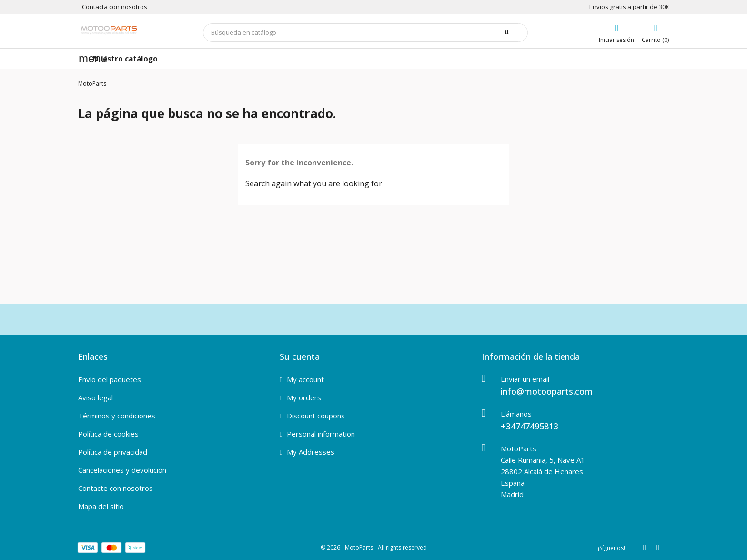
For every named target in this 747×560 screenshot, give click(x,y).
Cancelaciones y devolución (122, 470)
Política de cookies (108, 434)
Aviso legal (96, 397)
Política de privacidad (113, 452)
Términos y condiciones (117, 416)
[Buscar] (365, 33)
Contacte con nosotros (116, 488)
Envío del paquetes (110, 379)
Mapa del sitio (101, 506)
